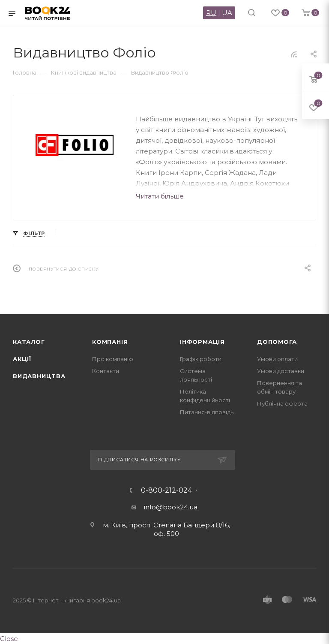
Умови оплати (277, 359)
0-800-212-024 (166, 491)
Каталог (29, 342)
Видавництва (39, 376)
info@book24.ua (171, 507)
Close (9, 639)
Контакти (106, 371)
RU (211, 13)
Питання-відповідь (207, 412)
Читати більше (160, 196)
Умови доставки (281, 371)
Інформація (202, 342)
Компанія (110, 342)
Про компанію (113, 359)
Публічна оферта (282, 403)
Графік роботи (201, 359)
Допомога (277, 342)
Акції (22, 359)
